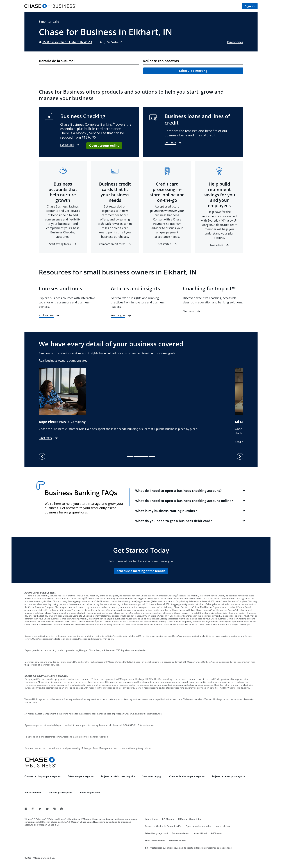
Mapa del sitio (223, 826)
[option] (137, 404)
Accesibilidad (200, 833)
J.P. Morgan (168, 819)
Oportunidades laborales (198, 826)
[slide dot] (130, 456)
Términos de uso (181, 833)
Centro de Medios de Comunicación (163, 826)
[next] (240, 456)
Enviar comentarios (155, 841)
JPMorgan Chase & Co (189, 819)
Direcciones (235, 42)
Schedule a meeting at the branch (141, 571)
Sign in (250, 6)
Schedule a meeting (193, 71)
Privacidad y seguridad (156, 833)
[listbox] (141, 406)
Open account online (104, 146)
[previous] (42, 456)
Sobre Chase (151, 819)
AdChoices (216, 833)
